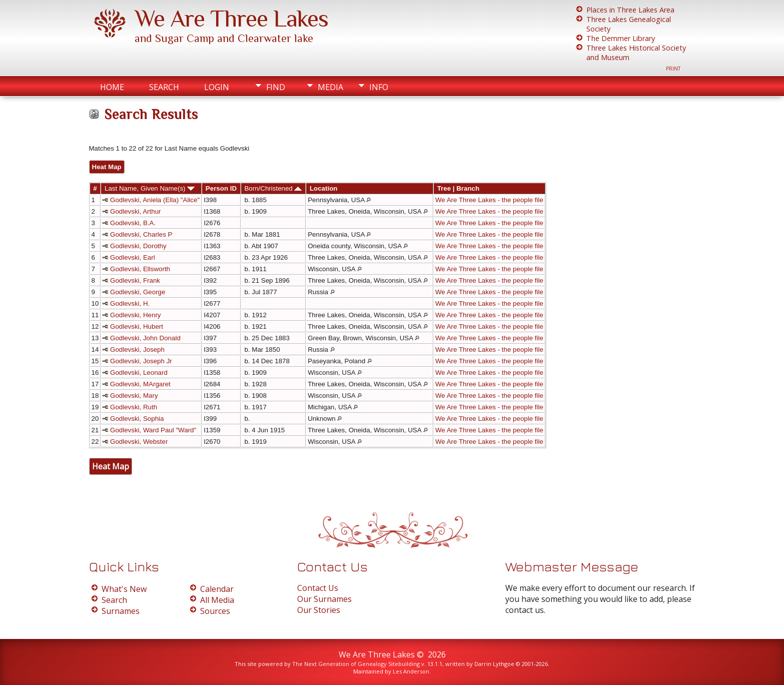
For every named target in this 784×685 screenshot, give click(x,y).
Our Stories (319, 610)
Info (379, 87)
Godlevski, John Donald (145, 338)
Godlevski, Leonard (139, 373)
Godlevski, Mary (134, 396)
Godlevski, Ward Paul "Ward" (153, 430)
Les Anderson (411, 671)
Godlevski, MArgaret (140, 384)
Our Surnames (324, 599)
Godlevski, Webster (139, 442)
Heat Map (107, 167)
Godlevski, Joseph (137, 350)
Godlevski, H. (130, 303)
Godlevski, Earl (133, 257)
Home (112, 87)
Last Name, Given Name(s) (150, 188)
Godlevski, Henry (135, 315)
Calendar (217, 589)
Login (217, 87)
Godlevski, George (138, 292)
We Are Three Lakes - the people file (489, 200)
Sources (215, 611)
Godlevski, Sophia (137, 419)
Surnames (121, 611)
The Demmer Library (621, 38)
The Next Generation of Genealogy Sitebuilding (356, 664)
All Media (217, 600)
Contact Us (318, 588)
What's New (124, 589)
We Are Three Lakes (231, 19)
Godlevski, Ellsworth (140, 269)
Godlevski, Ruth (134, 407)
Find (276, 87)
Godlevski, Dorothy (138, 246)
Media (330, 87)
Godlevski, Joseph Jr (141, 361)
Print (673, 69)
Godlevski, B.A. (133, 223)
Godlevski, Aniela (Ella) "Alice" (155, 200)
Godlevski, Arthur (135, 211)
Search (164, 87)
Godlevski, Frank (135, 280)
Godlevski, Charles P (141, 234)
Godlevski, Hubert (137, 326)
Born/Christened (273, 188)
